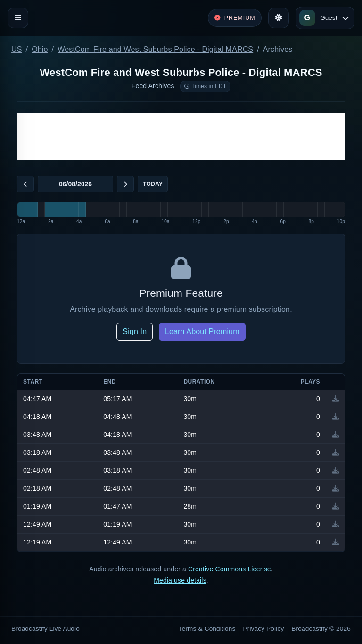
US (17, 49)
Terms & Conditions (207, 629)
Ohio (40, 49)
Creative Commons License (230, 569)
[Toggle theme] (279, 18)
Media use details (180, 580)
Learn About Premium (202, 331)
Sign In (135, 331)
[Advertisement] (181, 137)
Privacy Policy (264, 629)
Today (153, 184)
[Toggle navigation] (18, 18)
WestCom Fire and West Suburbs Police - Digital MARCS (155, 49)
